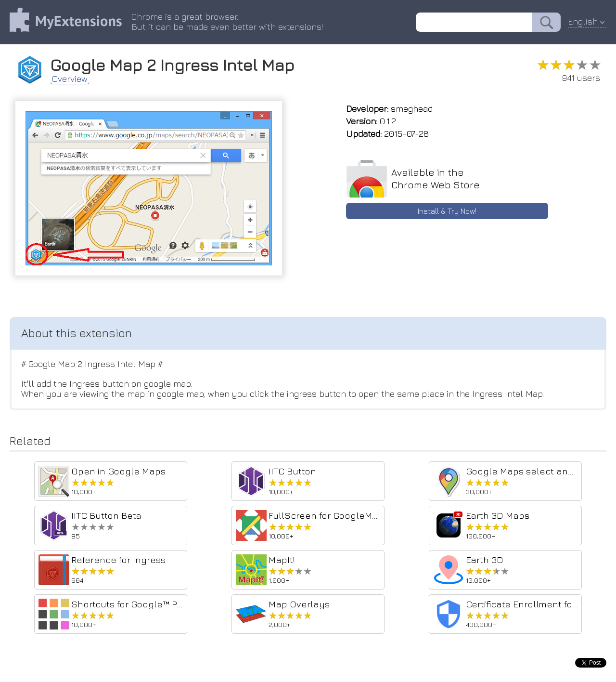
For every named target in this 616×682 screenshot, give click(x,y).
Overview (70, 79)
